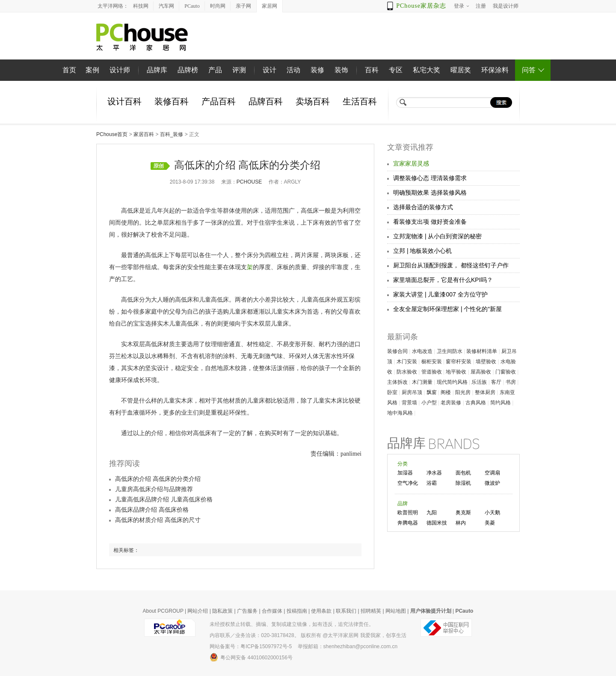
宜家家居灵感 (411, 163)
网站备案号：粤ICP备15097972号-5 (251, 646)
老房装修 (451, 403)
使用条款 (321, 611)
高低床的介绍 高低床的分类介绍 (158, 479)
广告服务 (247, 611)
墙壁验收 (486, 362)
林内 (461, 523)
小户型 (429, 403)
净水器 (434, 473)
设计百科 (124, 101)
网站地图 (396, 611)
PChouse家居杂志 (421, 6)
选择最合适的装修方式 (423, 207)
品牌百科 (266, 101)
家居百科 (144, 134)
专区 (396, 70)
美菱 (490, 523)
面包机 (463, 473)
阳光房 (463, 392)
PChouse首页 (112, 134)
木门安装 (407, 362)
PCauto (192, 6)
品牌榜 (188, 70)
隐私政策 (222, 611)
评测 (239, 70)
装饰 (341, 70)
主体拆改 (397, 382)
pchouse (249, 182)
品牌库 (157, 70)
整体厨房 (485, 392)
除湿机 (463, 483)
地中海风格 (400, 413)
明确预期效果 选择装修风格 (430, 193)
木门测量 (422, 382)
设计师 (120, 70)
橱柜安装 (432, 362)
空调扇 (492, 473)
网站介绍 (198, 611)
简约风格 (500, 403)
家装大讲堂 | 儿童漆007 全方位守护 (440, 294)
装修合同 (397, 351)
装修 (317, 70)
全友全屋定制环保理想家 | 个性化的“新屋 (447, 309)
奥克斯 (463, 513)
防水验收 (407, 372)
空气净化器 (408, 484)
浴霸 (432, 483)
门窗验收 (506, 372)
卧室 (392, 392)
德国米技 (437, 523)
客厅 (496, 382)
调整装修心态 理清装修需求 (430, 178)
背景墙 (409, 403)
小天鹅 (492, 513)
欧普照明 (408, 513)
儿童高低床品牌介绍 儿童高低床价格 (164, 500)
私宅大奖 (426, 70)
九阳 (432, 513)
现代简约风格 (452, 382)
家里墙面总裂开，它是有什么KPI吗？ (443, 280)
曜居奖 (461, 70)
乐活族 (479, 382)
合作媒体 (272, 611)
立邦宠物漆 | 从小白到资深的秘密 (437, 236)
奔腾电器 (408, 523)
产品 (215, 70)
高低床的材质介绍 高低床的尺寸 (158, 520)
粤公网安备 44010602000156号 (251, 657)
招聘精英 (371, 611)
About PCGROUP (163, 611)
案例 (92, 70)
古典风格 (476, 403)
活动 (293, 70)
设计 (269, 70)
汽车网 (166, 6)
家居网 (269, 6)
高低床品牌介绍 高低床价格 (152, 510)
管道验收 (432, 372)
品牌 (403, 504)
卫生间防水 (450, 351)
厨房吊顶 (412, 392)
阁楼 (446, 392)
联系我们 (346, 611)
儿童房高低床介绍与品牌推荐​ (154, 489)
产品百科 (219, 101)
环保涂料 (495, 70)
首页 (69, 70)
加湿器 (405, 473)
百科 (372, 70)
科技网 (141, 6)
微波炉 (492, 483)
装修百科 (172, 101)
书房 (511, 382)
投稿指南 (297, 611)
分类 (403, 464)
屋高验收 (481, 372)
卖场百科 (313, 101)
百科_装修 (172, 134)
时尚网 (218, 6)
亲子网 (243, 6)
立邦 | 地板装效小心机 (422, 251)
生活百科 (360, 101)
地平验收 (456, 372)
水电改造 (422, 351)
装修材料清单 (482, 351)
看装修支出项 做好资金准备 (430, 222)
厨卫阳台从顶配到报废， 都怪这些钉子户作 (451, 265)
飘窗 (432, 392)
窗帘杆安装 (459, 362)
